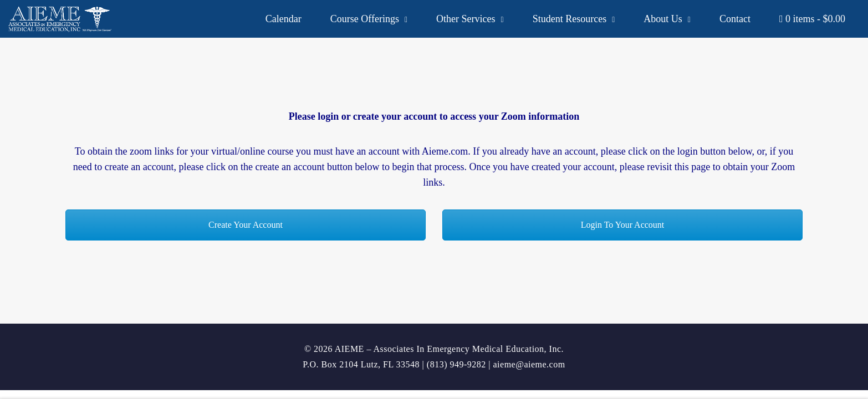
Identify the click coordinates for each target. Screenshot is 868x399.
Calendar (284, 19)
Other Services (466, 19)
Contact (735, 19)
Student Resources (570, 19)
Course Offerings (365, 19)
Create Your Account (246, 225)
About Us (663, 19)
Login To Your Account (623, 225)
